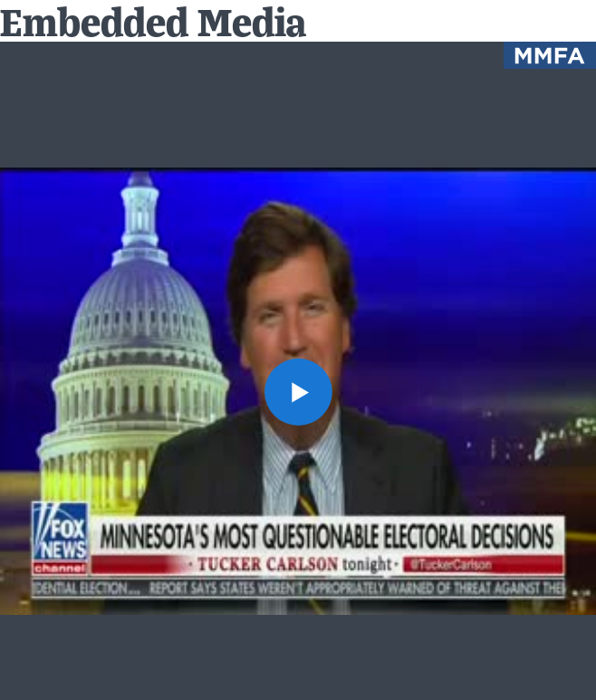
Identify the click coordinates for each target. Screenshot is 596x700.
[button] (298, 392)
